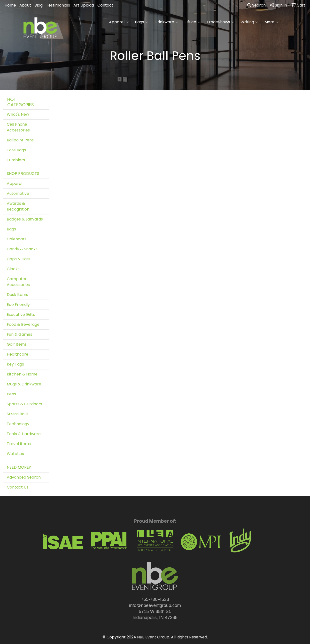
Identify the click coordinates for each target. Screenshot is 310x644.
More (271, 22)
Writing (249, 22)
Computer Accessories (18, 282)
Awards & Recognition (18, 206)
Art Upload (84, 5)
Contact (105, 5)
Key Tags (15, 364)
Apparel (119, 22)
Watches (15, 454)
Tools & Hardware (24, 434)
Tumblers (16, 160)
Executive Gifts (21, 314)
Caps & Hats (19, 259)
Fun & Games (19, 334)
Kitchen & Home (22, 374)
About (25, 5)
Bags (142, 22)
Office (192, 22)
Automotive (18, 193)
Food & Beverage (23, 324)
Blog (39, 5)
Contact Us (18, 487)
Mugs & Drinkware (24, 384)
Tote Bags (16, 150)
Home (10, 5)
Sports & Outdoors (24, 404)
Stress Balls (18, 414)
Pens (11, 394)
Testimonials (58, 5)
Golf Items (17, 344)
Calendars (17, 239)
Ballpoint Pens (20, 140)
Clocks (13, 269)
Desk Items (17, 295)
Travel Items (19, 444)
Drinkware (166, 22)
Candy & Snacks (22, 249)
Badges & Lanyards (25, 219)
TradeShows (220, 22)
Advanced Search (24, 477)
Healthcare (18, 354)
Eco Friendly (18, 305)
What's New (18, 114)
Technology (18, 424)
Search (256, 5)
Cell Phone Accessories (18, 127)
